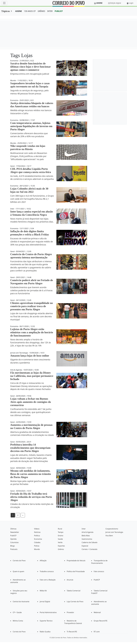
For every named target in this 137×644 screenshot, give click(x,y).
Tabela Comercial (74, 591)
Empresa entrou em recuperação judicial (30, 74)
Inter (84, 529)
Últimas (13, 529)
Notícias (37, 532)
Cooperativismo (112, 529)
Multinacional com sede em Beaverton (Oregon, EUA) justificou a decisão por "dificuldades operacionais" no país (29, 156)
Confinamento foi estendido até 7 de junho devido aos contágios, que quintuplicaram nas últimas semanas (31, 412)
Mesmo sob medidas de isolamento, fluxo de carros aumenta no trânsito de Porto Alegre (31, 474)
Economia (38, 539)
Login (131, 3)
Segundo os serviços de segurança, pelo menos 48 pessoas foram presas (29, 92)
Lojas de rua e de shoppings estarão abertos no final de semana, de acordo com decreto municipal (32, 316)
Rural (60, 529)
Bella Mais (86, 536)
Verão (60, 542)
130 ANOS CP (30, 11)
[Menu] (4, 3)
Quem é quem (18, 571)
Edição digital (116, 3)
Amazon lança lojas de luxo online (30, 356)
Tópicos (6, 11)
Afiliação (43, 561)
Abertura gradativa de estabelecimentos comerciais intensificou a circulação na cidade (32, 434)
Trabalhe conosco (47, 571)
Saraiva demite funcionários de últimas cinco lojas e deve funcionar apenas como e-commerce (31, 67)
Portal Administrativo (48, 612)
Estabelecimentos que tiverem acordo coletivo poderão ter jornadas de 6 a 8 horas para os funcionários (32, 290)
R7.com (97, 632)
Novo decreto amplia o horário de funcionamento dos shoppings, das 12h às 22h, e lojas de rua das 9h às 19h (31, 343)
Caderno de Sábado (90, 542)
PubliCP (13, 536)
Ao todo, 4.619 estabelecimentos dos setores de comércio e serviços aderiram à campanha (32, 178)
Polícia (37, 546)
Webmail (97, 612)
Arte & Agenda (87, 532)
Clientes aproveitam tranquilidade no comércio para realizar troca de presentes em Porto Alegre (32, 306)
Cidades (37, 542)
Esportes (61, 546)
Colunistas (14, 542)
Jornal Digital (45, 602)
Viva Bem (109, 536)
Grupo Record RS (100, 621)
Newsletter (15, 532)
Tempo (61, 532)
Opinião (13, 539)
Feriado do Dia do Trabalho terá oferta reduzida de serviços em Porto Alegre (31, 497)
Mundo (37, 549)
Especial (85, 546)
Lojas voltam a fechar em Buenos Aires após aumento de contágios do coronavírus (31, 402)
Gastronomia (87, 539)
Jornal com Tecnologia (114, 532)
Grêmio (61, 549)
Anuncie (70, 580)
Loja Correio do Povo (75, 602)
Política (37, 536)
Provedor (70, 612)
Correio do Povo (19, 561)
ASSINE (18, 11)
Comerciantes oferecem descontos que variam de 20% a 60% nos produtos (29, 135)
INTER (50, 11)
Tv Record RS (72, 632)
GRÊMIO (41, 11)
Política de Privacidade (76, 571)
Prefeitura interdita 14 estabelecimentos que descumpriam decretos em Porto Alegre (30, 448)
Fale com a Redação (48, 580)
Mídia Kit (43, 591)
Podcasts (14, 549)
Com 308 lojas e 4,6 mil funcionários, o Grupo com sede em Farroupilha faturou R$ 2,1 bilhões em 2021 (32, 199)
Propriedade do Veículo (76, 561)
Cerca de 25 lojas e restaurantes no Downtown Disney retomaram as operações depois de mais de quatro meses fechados (31, 386)
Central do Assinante (21, 602)
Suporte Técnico (46, 621)
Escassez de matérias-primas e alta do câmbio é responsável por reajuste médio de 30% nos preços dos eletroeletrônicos (32, 242)
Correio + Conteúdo (90, 549)
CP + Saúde (17, 612)
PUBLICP (59, 11)
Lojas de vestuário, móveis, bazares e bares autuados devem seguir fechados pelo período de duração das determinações (31, 458)
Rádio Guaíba (45, 632)
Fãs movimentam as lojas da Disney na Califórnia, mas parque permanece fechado (32, 376)
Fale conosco (99, 571)
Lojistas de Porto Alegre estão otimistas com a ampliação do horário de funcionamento (32, 332)
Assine (99, 3)
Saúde (60, 539)
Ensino (61, 536)
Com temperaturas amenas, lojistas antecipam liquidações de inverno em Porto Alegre (31, 126)
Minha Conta (18, 621)
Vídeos (37, 529)
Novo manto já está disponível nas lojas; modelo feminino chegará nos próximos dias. (32, 220)
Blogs (13, 546)
